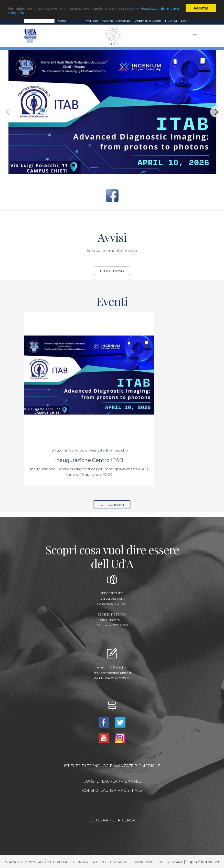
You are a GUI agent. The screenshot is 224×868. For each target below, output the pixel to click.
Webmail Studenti (148, 21)
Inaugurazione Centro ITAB (89, 460)
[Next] (216, 112)
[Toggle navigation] (195, 36)
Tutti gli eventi (112, 505)
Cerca (62, 21)
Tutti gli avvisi (112, 271)
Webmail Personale (116, 21)
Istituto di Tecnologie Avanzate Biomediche (89, 450)
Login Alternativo (203, 862)
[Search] (39, 21)
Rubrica (171, 21)
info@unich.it (117, 667)
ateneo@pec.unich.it (116, 673)
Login (185, 21)
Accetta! (201, 8)
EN (196, 21)
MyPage (92, 21)
